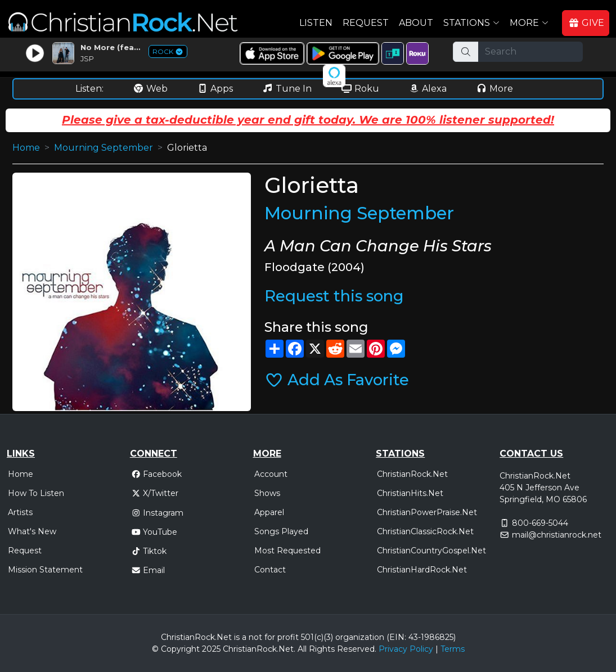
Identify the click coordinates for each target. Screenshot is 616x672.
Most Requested (287, 551)
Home (26, 148)
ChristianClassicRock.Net (425, 531)
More (494, 89)
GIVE (586, 23)
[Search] (530, 52)
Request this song (334, 296)
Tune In (287, 89)
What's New (32, 531)
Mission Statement (45, 570)
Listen (316, 23)
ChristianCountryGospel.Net (431, 551)
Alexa (428, 89)
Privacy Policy (406, 649)
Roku (360, 89)
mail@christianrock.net (557, 535)
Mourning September (104, 148)
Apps (215, 89)
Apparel (269, 512)
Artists (20, 512)
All (302, 649)
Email (148, 570)
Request (366, 23)
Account (271, 474)
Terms (453, 649)
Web (150, 89)
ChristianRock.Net (412, 474)
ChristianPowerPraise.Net (427, 512)
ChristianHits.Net (410, 493)
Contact (270, 570)
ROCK (168, 51)
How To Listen (36, 493)
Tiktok (149, 551)
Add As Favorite (337, 380)
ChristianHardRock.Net (422, 570)
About (416, 23)
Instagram (158, 513)
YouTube (154, 532)
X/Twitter (155, 493)
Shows (267, 493)
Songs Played (281, 531)
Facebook (157, 474)
